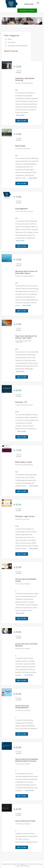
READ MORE (20, 115)
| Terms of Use (32, 864)
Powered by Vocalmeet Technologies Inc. (14, 864)
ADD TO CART (22, 121)
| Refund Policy (24, 866)
